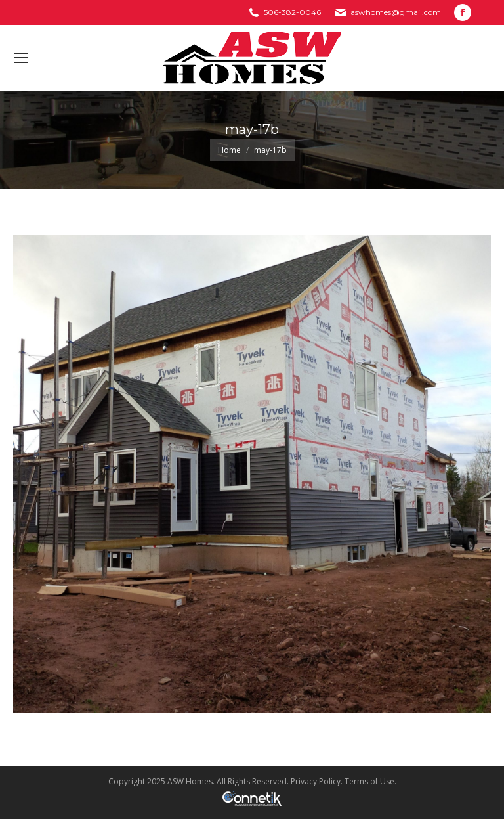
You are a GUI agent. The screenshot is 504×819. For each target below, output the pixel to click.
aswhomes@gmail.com (396, 12)
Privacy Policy (316, 781)
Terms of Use (369, 781)
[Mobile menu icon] (21, 58)
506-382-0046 (292, 12)
